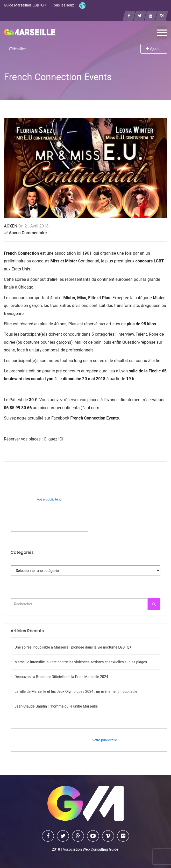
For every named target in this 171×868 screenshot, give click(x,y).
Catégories (22, 552)
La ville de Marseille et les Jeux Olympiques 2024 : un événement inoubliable (76, 692)
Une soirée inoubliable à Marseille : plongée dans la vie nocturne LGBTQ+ (73, 647)
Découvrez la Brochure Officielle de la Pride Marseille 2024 (61, 677)
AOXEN (11, 226)
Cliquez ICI (54, 439)
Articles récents (27, 631)
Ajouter (154, 49)
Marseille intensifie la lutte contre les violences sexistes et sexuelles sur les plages (81, 662)
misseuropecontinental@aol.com (69, 408)
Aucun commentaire (25, 233)
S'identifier (17, 49)
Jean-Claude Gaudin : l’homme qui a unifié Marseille (56, 706)
